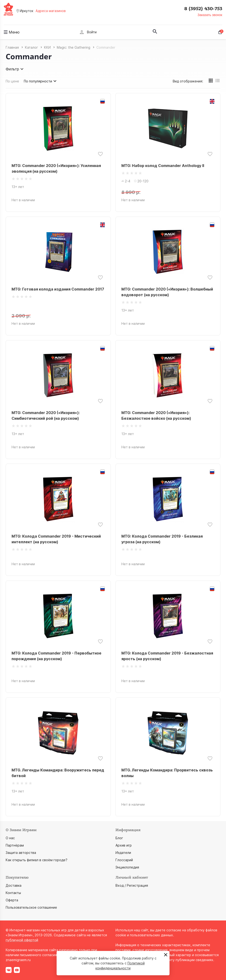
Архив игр (124, 845)
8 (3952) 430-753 (203, 9)
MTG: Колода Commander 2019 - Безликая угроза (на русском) (162, 539)
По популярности (41, 81)
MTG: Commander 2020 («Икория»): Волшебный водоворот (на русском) (167, 292)
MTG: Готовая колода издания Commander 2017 (58, 289)
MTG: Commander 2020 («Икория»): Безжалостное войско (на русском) (156, 415)
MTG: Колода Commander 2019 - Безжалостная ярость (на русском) (167, 656)
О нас (10, 838)
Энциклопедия (127, 867)
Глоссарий (124, 860)
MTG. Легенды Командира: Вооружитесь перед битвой (58, 773)
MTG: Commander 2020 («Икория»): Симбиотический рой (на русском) (46, 415)
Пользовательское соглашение (31, 907)
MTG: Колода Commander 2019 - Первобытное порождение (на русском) (56, 656)
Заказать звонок (210, 15)
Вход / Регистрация (132, 885)
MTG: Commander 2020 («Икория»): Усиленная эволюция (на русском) (56, 168)
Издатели (123, 853)
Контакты (13, 893)
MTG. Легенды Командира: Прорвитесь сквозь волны (167, 773)
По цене (12, 81)
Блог (119, 838)
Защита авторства (21, 853)
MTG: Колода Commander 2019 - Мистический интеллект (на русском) (56, 539)
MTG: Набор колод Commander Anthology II (163, 166)
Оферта (12, 900)
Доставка (14, 885)
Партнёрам (15, 845)
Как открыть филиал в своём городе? (37, 860)
